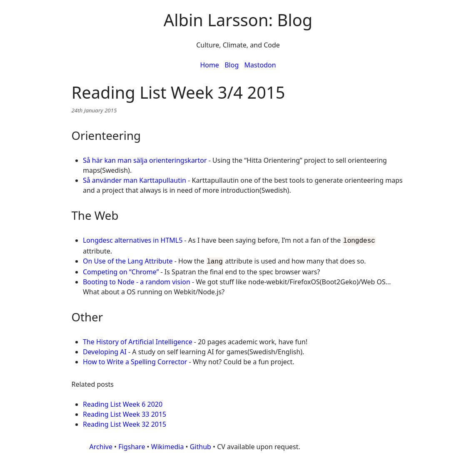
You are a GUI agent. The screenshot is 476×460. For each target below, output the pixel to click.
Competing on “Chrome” (121, 270)
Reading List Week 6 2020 (123, 403)
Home (209, 65)
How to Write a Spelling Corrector (135, 360)
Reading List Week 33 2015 (125, 413)
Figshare (132, 445)
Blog (232, 65)
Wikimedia (168, 445)
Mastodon (260, 65)
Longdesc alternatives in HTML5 (133, 240)
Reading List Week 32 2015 (125, 423)
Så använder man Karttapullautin (135, 180)
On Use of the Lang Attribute (128, 260)
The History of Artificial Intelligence (138, 340)
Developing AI (105, 350)
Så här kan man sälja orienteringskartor (145, 160)
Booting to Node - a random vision (137, 280)
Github (201, 445)
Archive (101, 445)
